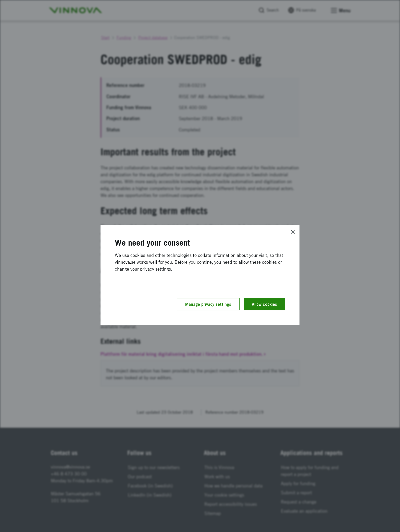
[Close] (293, 232)
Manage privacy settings (208, 304)
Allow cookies (264, 304)
